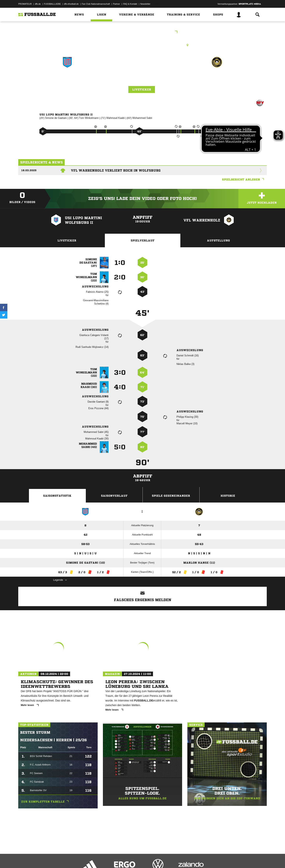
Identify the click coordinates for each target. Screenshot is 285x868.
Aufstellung (218, 240)
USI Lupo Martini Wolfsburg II (67, 81)
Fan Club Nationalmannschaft (96, 4)
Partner (116, 4)
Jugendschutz (88, 859)
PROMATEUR (25, 4)
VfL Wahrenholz (217, 79)
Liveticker (142, 89)
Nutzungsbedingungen (67, 859)
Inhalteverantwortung (108, 859)
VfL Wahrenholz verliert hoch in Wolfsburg (116, 170)
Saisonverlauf (114, 496)
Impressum (23, 859)
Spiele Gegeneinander (171, 496)
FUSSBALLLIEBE (52, 4)
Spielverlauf (143, 240)
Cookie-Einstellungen (132, 859)
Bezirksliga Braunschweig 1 (142, 32)
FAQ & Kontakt (130, 4)
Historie (228, 496)
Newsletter (145, 4)
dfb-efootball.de (71, 4)
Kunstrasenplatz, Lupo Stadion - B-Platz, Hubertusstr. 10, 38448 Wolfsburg (143, 45)
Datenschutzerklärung (43, 859)
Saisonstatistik (57, 496)
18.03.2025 (29, 170)
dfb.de (38, 4)
